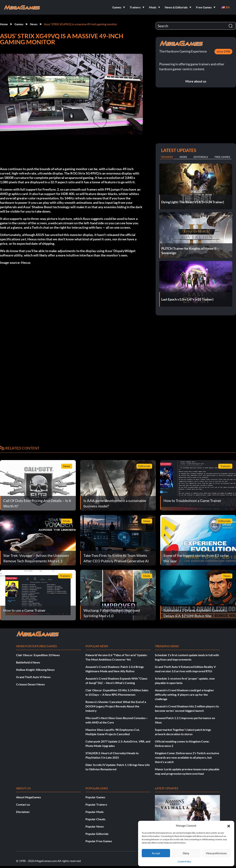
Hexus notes (37, 239)
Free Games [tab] (222, 157)
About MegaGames (28, 797)
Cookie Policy (184, 862)
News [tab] (183, 157)
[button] (229, 826)
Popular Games (95, 797)
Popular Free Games (99, 841)
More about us (196, 81)
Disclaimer (23, 812)
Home (4, 24)
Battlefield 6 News (28, 662)
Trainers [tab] (167, 157)
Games (19, 24)
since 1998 (223, 51)
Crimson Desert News (30, 684)
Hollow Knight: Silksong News (35, 670)
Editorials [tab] (201, 157)
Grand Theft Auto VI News (33, 677)
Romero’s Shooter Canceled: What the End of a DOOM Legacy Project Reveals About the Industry (116, 706)
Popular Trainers (96, 804)
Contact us (23, 804)
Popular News (95, 826)
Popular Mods (95, 812)
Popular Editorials (97, 834)
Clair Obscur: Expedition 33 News (38, 655)
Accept (156, 853)
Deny (186, 853)
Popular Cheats (95, 819)
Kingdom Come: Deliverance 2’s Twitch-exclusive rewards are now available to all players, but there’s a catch (187, 757)
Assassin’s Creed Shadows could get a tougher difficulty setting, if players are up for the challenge (184, 694)
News (34, 24)
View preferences (216, 853)
